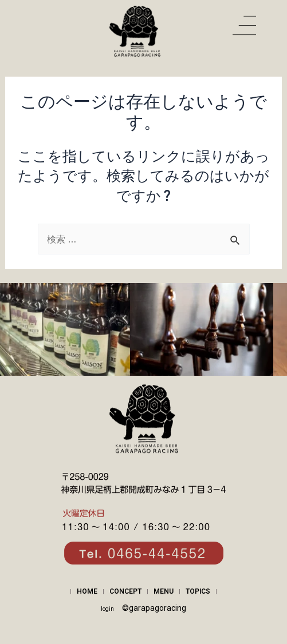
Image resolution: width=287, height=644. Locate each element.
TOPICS (198, 592)
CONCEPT (125, 592)
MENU (164, 592)
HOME (87, 592)
